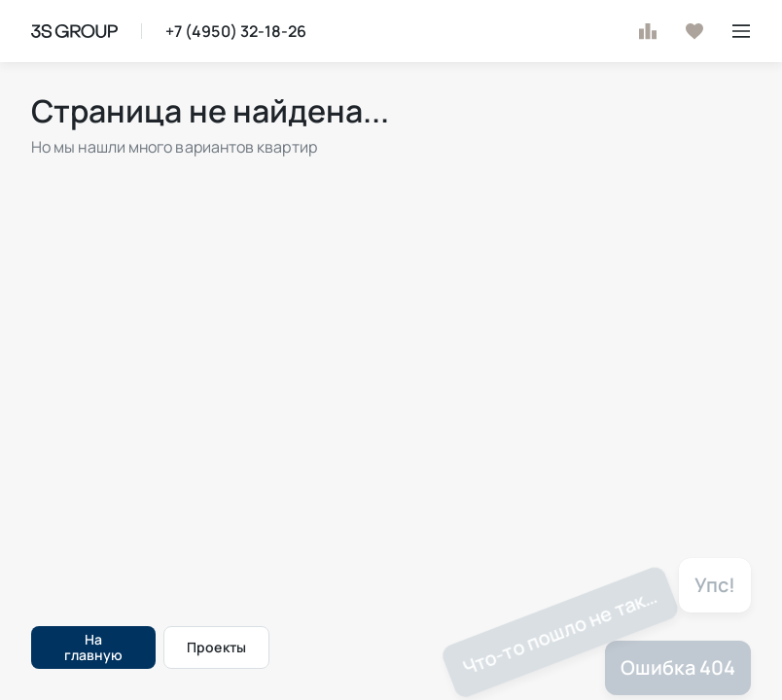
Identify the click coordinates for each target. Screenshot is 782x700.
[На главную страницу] (74, 31)
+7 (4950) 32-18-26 (236, 32)
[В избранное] (694, 31)
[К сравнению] (648, 31)
